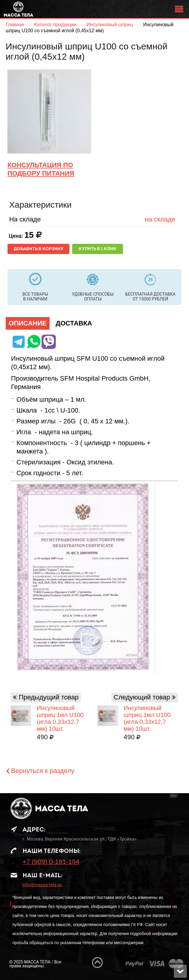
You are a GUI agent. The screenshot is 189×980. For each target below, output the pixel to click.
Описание (28, 323)
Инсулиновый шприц (110, 25)
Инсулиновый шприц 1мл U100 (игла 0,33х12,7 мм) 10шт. (147, 718)
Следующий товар (142, 697)
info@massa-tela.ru (42, 885)
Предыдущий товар (49, 697)
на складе (160, 219)
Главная (15, 25)
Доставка (74, 323)
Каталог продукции (56, 25)
